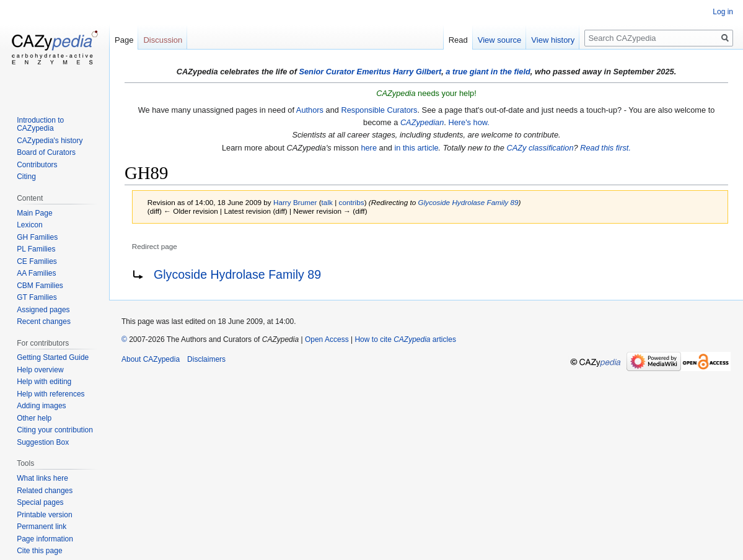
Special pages (40, 502)
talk (327, 202)
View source (500, 40)
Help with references (51, 394)
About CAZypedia (151, 359)
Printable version (44, 515)
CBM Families (40, 286)
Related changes (45, 491)
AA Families (36, 273)
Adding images (41, 406)
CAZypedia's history (50, 141)
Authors (310, 110)
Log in (723, 12)
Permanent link (42, 527)
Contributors (37, 165)
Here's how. (468, 122)
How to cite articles (405, 339)
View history (553, 40)
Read (458, 40)
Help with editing (44, 382)
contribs (352, 202)
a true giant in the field (488, 72)
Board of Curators (46, 152)
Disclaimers (206, 359)
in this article (416, 148)
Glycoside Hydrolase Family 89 (468, 202)
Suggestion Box (43, 442)
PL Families (36, 249)
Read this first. (605, 148)
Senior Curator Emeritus (345, 72)
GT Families (37, 297)
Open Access (327, 339)
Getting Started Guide (53, 357)
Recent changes (44, 322)
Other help (34, 418)
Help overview (40, 370)
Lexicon (29, 225)
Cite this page (39, 551)
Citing (26, 177)
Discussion (163, 40)
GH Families (37, 237)
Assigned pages (43, 310)
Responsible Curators (379, 110)
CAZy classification (540, 148)
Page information (45, 539)
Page (124, 40)
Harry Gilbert (417, 72)
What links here (42, 478)
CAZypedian (422, 122)
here (369, 148)
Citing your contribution (55, 430)
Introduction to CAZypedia (40, 125)
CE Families (37, 261)
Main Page (34, 213)
